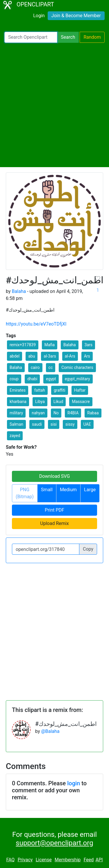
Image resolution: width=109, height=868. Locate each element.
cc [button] (51, 367)
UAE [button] (87, 424)
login (74, 783)
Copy (88, 549)
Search (68, 37)
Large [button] (90, 490)
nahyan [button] (38, 413)
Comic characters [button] (77, 367)
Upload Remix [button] (54, 523)
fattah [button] (40, 390)
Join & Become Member (76, 16)
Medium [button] (68, 490)
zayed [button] (15, 436)
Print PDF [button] (54, 510)
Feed (89, 860)
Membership (68, 860)
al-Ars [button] (70, 356)
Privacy (25, 860)
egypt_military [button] (77, 379)
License (44, 860)
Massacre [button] (81, 402)
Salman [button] (16, 424)
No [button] (56, 413)
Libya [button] (40, 402)
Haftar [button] (80, 390)
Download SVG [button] (55, 476)
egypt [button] (51, 379)
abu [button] (32, 356)
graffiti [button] (60, 390)
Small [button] (47, 490)
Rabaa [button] (93, 413)
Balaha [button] (70, 345)
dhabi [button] (32, 379)
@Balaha (50, 731)
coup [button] (14, 379)
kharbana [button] (18, 402)
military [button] (16, 413)
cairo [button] (35, 367)
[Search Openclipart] (31, 37)
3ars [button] (89, 345)
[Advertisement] (54, 105)
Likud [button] (58, 402)
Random (92, 37)
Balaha (19, 291)
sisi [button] (54, 424)
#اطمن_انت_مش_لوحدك (66, 724)
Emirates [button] (18, 390)
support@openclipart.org (54, 843)
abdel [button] (15, 356)
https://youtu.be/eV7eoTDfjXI (36, 324)
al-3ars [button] (50, 356)
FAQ (10, 860)
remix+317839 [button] (23, 345)
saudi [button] (37, 424)
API (99, 860)
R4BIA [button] (73, 413)
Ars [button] (87, 356)
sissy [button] (70, 424)
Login (39, 16)
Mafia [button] (50, 345)
